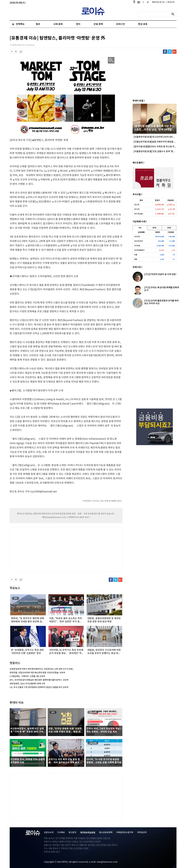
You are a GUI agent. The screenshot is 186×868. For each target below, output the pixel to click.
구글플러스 (174, 52)
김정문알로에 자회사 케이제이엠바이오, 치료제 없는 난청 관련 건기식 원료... (42, 669)
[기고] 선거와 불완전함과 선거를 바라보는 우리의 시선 (161, 302)
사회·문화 (58, 24)
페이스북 (165, 52)
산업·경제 (98, 24)
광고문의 (72, 832)
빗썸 (140, 228)
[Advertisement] (39, 549)
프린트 (21, 52)
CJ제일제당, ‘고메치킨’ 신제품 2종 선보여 (27, 676)
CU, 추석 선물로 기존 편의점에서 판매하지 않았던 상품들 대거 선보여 (39, 687)
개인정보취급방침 (88, 833)
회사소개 (170, 2)
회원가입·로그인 (159, 2)
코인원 (169, 228)
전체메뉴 (20, 24)
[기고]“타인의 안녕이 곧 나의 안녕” (161, 274)
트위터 (170, 52)
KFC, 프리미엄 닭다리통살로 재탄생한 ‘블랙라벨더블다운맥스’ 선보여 (39, 680)
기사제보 (61, 832)
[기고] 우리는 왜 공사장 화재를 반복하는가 (162, 289)
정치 (78, 24)
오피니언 (120, 24)
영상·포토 (143, 24)
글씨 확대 (16, 52)
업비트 (154, 228)
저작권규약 (142, 832)
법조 (38, 24)
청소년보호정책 (106, 832)
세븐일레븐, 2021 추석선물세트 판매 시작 (27, 684)
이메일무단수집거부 (125, 832)
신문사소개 (49, 832)
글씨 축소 (12, 52)
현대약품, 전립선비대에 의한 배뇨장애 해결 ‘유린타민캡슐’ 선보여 (37, 673)
